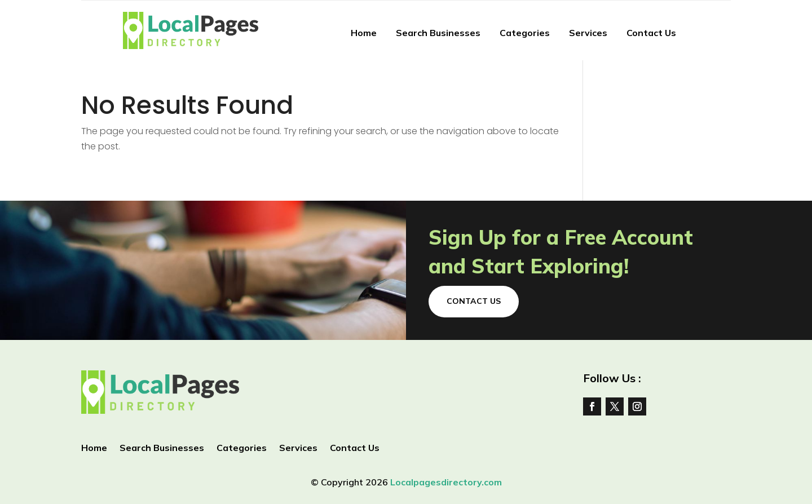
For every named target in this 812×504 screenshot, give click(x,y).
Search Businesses (438, 33)
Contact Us (651, 33)
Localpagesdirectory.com (446, 482)
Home (364, 33)
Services (588, 33)
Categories (525, 33)
